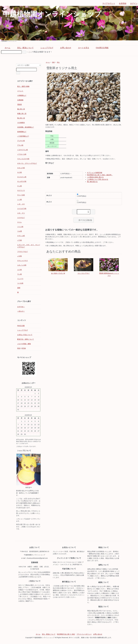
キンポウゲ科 (22, 181)
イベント (20, 91)
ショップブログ (45, 48)
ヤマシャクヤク (23, 261)
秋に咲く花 (21, 118)
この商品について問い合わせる (98, 179)
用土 (58, 62)
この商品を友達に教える (95, 177)
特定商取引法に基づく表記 (66, 634)
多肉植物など (22, 132)
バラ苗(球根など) (23, 136)
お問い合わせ (64, 48)
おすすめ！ (21, 307)
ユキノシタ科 (22, 265)
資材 (53, 62)
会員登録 (121, 4)
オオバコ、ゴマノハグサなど (27, 163)
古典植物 (20, 100)
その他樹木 (21, 123)
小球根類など (22, 95)
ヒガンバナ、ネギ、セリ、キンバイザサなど (29, 246)
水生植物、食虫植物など (26, 127)
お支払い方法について (25, 335)
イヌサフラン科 (23, 150)
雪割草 (20, 104)
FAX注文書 (21, 326)
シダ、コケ (21, 204)
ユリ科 (20, 270)
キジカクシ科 (22, 177)
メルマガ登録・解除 (24, 344)
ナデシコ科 (21, 236)
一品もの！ (21, 311)
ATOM (24, 348)
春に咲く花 (21, 109)
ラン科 (20, 274)
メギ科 (20, 256)
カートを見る (82, 48)
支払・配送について (24, 48)
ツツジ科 (20, 227)
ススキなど (21, 218)
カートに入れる (84, 220)
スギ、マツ (21, 213)
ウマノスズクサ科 (23, 159)
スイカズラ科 (22, 209)
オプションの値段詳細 (95, 173)
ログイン (133, 4)
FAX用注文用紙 (101, 48)
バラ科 (20, 240)
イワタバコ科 (22, 154)
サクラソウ (21, 190)
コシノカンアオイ (84, 273)
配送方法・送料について (26, 339)
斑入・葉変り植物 (23, 86)
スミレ (20, 222)
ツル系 (20, 231)
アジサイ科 (21, 141)
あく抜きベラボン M (58, 273)
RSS (19, 348)
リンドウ (20, 279)
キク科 (20, 172)
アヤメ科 (20, 145)
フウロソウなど (23, 252)
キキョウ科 (21, 168)
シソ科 (20, 200)
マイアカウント (108, 4)
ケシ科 (20, 186)
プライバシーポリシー (84, 634)
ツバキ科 (20, 283)
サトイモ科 (21, 195)
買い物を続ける (92, 182)
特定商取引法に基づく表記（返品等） (100, 175)
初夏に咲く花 (22, 114)
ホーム (6, 48)
